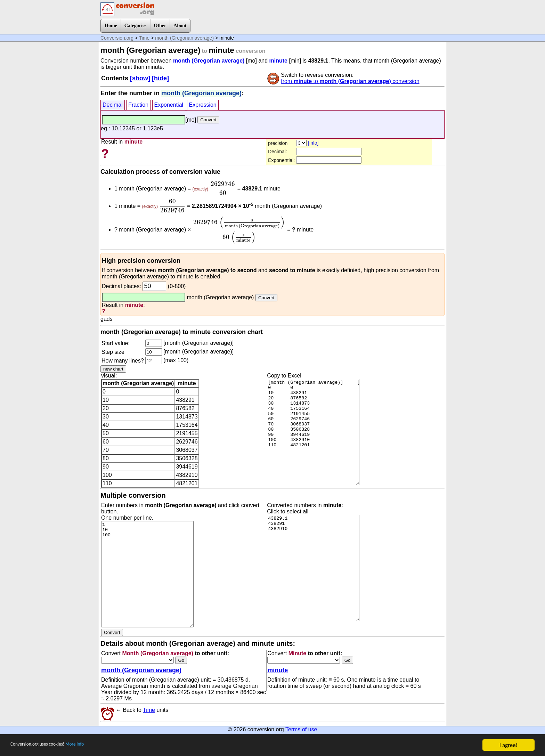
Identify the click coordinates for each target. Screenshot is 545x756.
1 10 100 (147, 574)
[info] (313, 143)
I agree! (509, 745)
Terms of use (301, 729)
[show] (140, 78)
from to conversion (350, 81)
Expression (203, 105)
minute (278, 61)
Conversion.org (117, 38)
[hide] (160, 78)
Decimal (113, 105)
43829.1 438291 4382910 (313, 568)
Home (111, 26)
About (180, 26)
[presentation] (223, 188)
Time (144, 38)
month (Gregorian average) (184, 38)
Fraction (138, 105)
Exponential (169, 105)
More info (93, 745)
